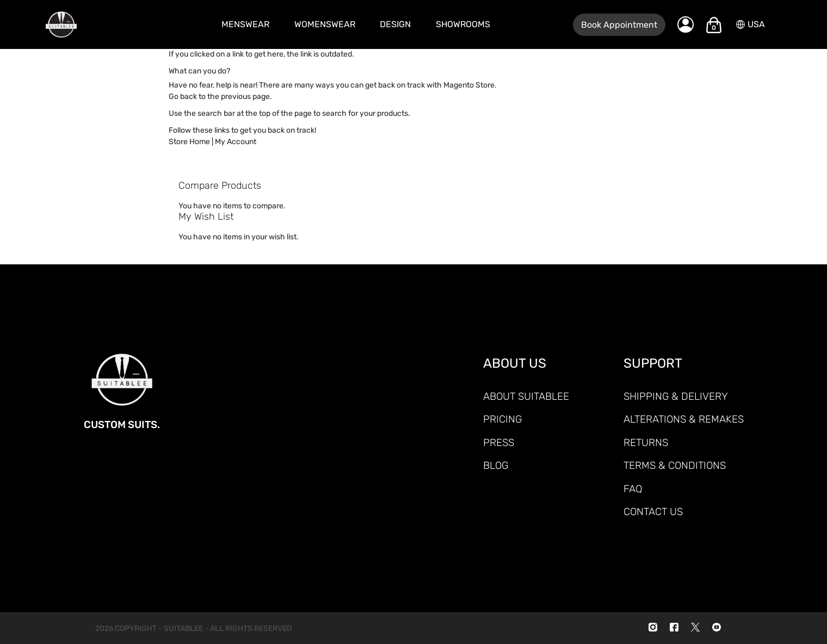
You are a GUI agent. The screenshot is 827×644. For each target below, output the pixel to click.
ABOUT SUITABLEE (526, 396)
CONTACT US (653, 512)
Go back (183, 97)
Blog (496, 465)
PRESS (499, 442)
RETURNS (646, 442)
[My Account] (686, 24)
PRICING (502, 419)
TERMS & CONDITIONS (675, 465)
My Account (236, 142)
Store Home (189, 142)
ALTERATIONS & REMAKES (684, 419)
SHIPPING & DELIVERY (676, 396)
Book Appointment (619, 25)
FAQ (633, 489)
